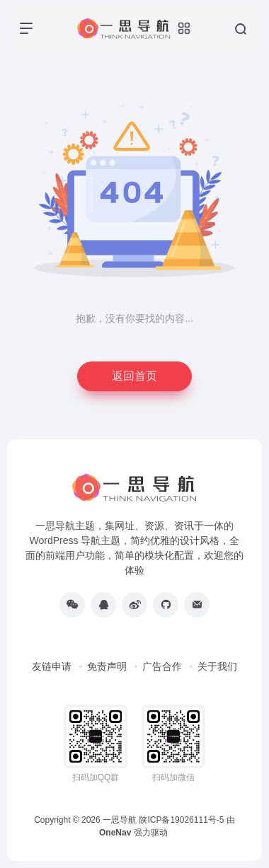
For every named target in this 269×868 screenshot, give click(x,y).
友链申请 (52, 666)
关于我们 (217, 666)
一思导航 (120, 820)
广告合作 (162, 666)
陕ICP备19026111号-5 (181, 820)
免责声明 (107, 666)
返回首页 (134, 376)
